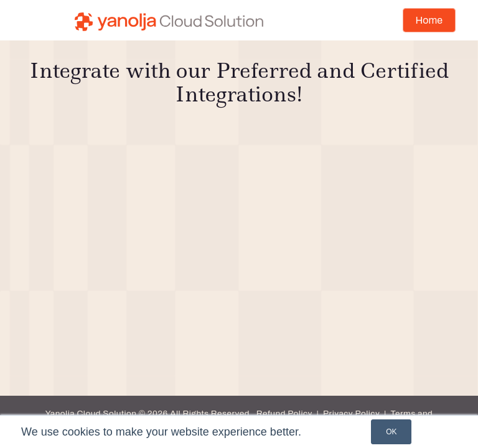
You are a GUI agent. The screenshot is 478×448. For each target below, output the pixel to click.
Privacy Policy (351, 413)
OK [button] (391, 432)
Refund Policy (284, 413)
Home (429, 20)
